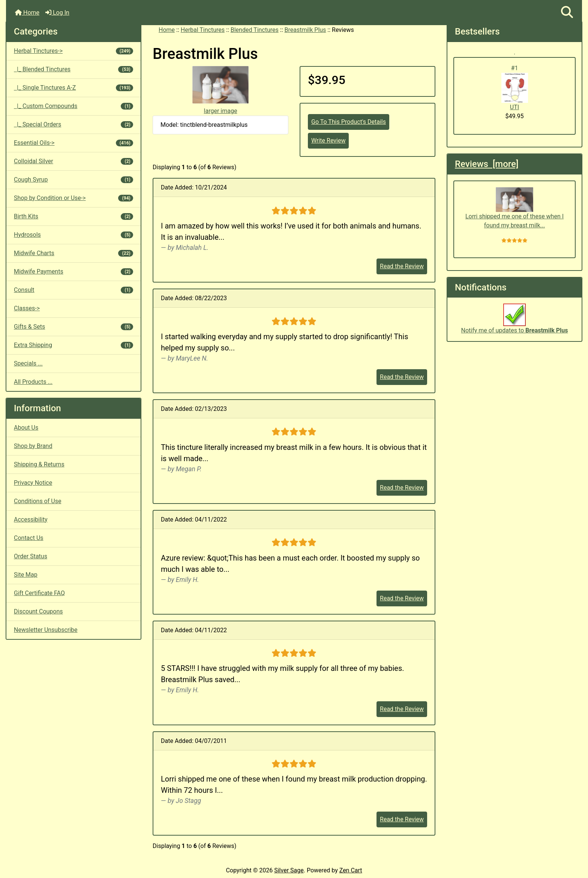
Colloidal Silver (73, 161)
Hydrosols (73, 235)
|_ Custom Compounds (73, 106)
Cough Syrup (73, 180)
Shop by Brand (33, 446)
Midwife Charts (73, 253)
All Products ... (33, 382)
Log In (57, 13)
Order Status (31, 556)
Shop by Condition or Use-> (73, 198)
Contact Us (29, 538)
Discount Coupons (38, 611)
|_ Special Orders (73, 124)
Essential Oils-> (73, 143)
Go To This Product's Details (349, 122)
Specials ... (28, 363)
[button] (567, 13)
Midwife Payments (73, 271)
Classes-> (27, 308)
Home (27, 13)
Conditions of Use (37, 501)
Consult (73, 290)
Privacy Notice (33, 483)
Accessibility (31, 519)
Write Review (328, 141)
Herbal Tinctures (203, 30)
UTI (515, 92)
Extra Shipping (73, 345)
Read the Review (402, 266)
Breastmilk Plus (305, 30)
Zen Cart (351, 870)
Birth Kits (73, 216)
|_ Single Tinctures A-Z (73, 88)
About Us (26, 428)
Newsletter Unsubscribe (46, 630)
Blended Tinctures (255, 30)
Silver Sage (289, 870)
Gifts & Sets (73, 327)
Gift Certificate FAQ (39, 593)
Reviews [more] (487, 164)
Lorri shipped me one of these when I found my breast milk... (514, 208)
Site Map (26, 575)
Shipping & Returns (39, 464)
